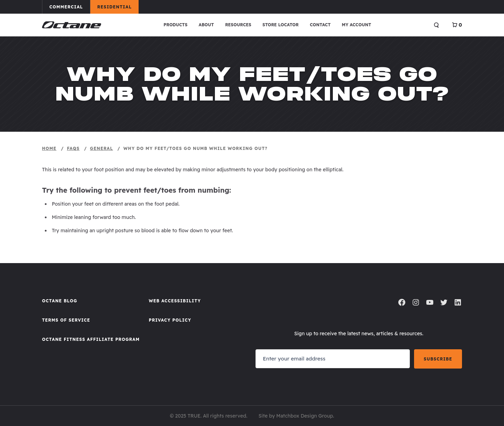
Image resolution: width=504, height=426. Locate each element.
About (206, 25)
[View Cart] (457, 25)
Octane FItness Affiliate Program (91, 339)
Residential (118, 7)
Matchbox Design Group (304, 416)
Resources (238, 25)
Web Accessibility (175, 301)
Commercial (69, 7)
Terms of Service (66, 320)
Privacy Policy (170, 320)
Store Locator (281, 25)
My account (357, 25)
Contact (320, 25)
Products (175, 25)
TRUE (194, 416)
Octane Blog (60, 301)
